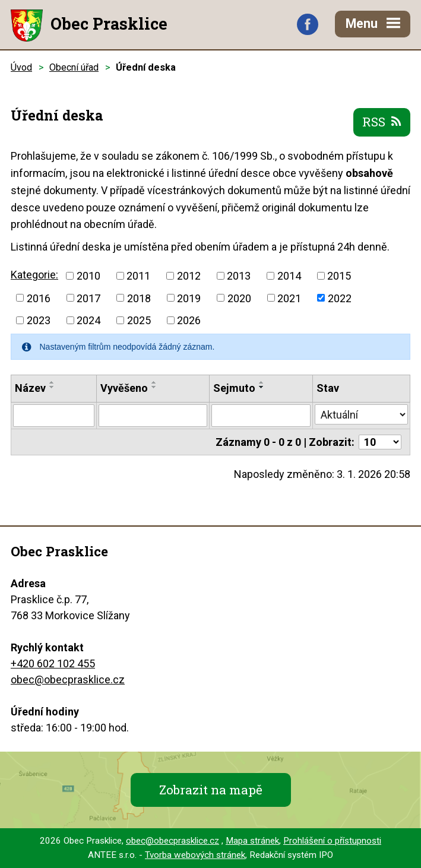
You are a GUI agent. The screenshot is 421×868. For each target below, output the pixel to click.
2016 (39, 298)
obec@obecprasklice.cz (68, 679)
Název (30, 388)
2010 (88, 276)
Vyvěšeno (124, 388)
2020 (239, 298)
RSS (382, 122)
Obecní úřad (74, 67)
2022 (340, 298)
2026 (189, 320)
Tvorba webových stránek (195, 855)
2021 (289, 298)
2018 (139, 298)
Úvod (21, 67)
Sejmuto (234, 388)
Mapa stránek (252, 841)
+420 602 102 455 (53, 663)
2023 (39, 320)
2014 (289, 276)
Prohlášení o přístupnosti (332, 841)
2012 (189, 276)
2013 (239, 276)
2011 (138, 276)
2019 (189, 298)
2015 (339, 276)
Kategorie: (34, 275)
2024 (88, 320)
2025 (139, 320)
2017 (88, 298)
